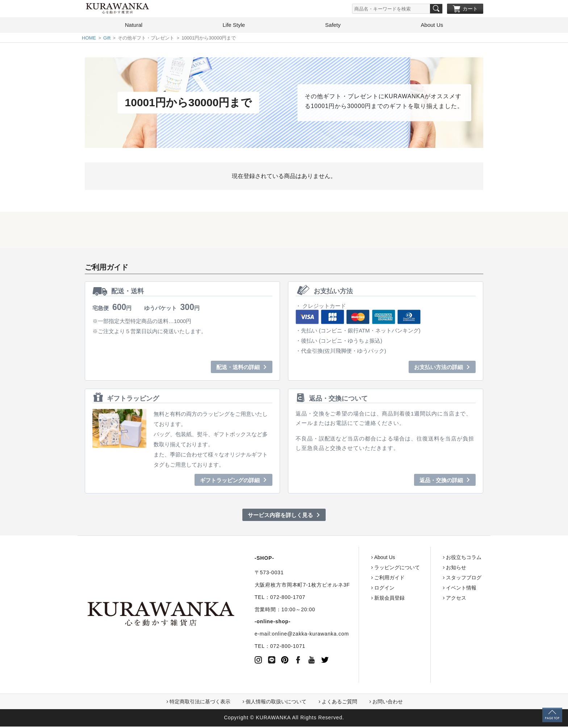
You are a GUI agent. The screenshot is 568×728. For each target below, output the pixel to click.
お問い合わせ (388, 703)
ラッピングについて (369, 569)
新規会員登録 (362, 599)
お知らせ (428, 569)
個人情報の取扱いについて (276, 703)
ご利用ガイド (362, 579)
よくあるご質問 (339, 703)
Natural (134, 26)
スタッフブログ (436, 579)
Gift (107, 39)
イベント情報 (433, 589)
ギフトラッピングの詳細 (230, 482)
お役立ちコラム (436, 559)
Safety (333, 26)
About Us (432, 26)
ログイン (356, 589)
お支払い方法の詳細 (438, 369)
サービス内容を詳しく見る (280, 516)
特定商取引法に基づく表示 (200, 703)
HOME (89, 39)
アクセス (428, 599)
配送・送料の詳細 (238, 369)
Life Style (234, 26)
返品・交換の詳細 (441, 482)
